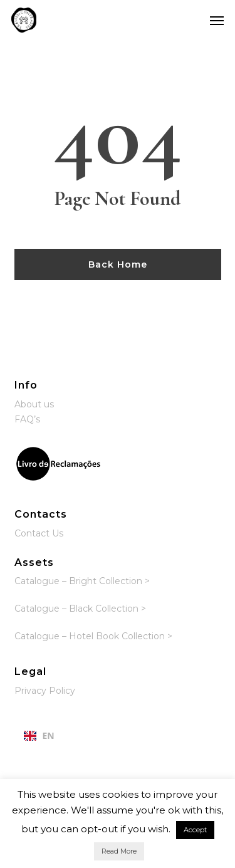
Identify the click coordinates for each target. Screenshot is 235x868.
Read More (119, 851)
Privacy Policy (45, 691)
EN (39, 735)
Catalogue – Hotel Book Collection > (93, 636)
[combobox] (39, 736)
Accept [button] (195, 830)
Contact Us (39, 533)
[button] (217, 20)
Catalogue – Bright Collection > (82, 581)
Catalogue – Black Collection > (80, 609)
